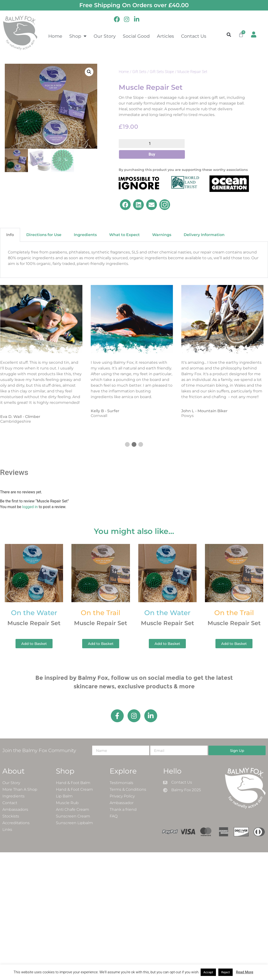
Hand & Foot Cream (74, 789)
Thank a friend (123, 809)
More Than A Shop (20, 789)
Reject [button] (225, 972)
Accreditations (16, 823)
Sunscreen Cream (73, 816)
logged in (30, 507)
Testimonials (121, 783)
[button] (229, 34)
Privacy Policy (122, 796)
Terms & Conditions (128, 789)
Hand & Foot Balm (73, 783)
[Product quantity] (152, 144)
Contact (10, 803)
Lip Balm (64, 796)
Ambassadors (15, 809)
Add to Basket (34, 644)
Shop (78, 36)
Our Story (105, 36)
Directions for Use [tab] (44, 235)
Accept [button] (208, 972)
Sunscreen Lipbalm (74, 823)
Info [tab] (10, 235)
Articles (165, 36)
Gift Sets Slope (162, 72)
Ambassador (122, 803)
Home (55, 36)
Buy (152, 154)
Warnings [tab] (162, 235)
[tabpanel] (134, 260)
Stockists (11, 816)
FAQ (114, 816)
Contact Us (194, 36)
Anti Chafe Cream (72, 809)
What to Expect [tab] (124, 235)
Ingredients (13, 796)
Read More (245, 972)
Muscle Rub (67, 803)
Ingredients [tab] (85, 235)
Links (7, 830)
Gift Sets (139, 72)
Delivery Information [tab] (204, 235)
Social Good (136, 36)
